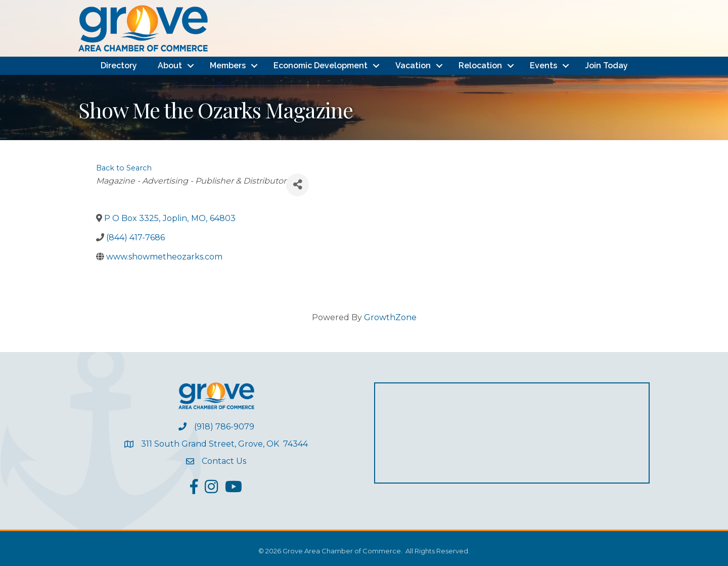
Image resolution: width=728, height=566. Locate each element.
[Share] (298, 185)
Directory (119, 66)
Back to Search (124, 168)
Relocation (480, 66)
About (170, 66)
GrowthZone (390, 317)
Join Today (606, 66)
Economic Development (321, 66)
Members (228, 66)
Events (543, 66)
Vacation (413, 66)
